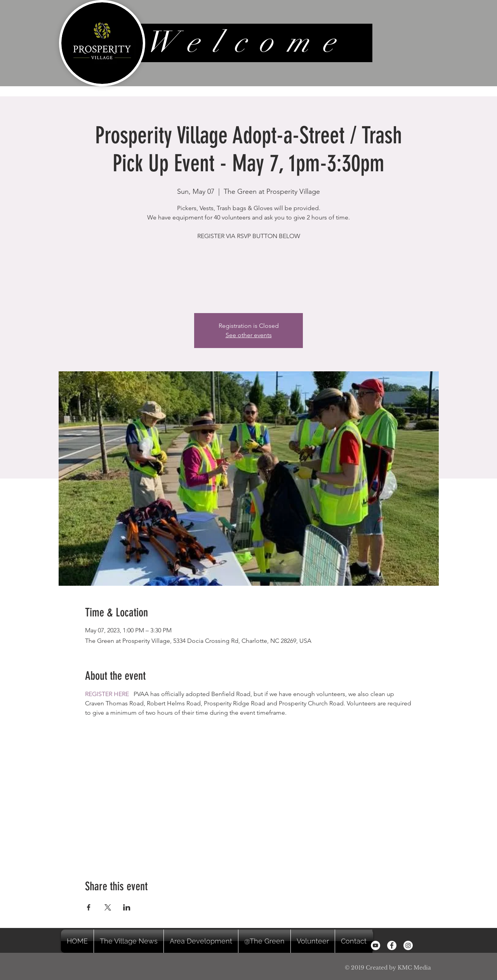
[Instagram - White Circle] (408, 945)
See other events (249, 335)
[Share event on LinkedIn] (127, 907)
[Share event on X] (108, 907)
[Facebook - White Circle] (392, 945)
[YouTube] (375, 945)
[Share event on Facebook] (89, 907)
